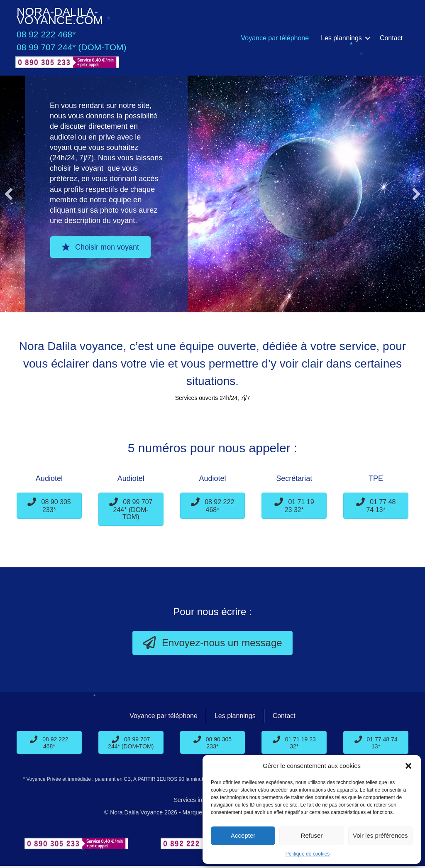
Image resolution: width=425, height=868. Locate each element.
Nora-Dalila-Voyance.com (60, 16)
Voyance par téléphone (275, 38)
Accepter (243, 835)
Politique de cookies (308, 854)
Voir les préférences (380, 835)
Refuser (312, 835)
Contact (391, 38)
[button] (408, 766)
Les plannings (341, 38)
